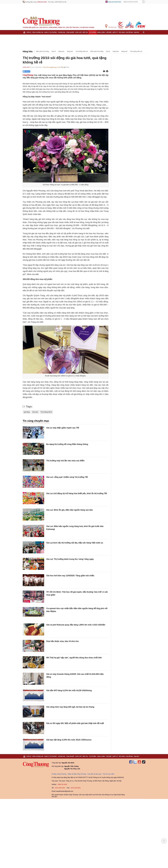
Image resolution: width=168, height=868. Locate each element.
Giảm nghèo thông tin (57, 27)
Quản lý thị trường (51, 32)
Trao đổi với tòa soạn (94, 774)
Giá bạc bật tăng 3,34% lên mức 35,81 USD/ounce (69, 740)
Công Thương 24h (38, 32)
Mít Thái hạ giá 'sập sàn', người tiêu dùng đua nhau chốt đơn (74, 658)
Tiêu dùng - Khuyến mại (126, 32)
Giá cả (54, 51)
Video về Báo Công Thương (77, 774)
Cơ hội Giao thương (87, 27)
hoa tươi (35, 412)
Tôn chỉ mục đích (108, 774)
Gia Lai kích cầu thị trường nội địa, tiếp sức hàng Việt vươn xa (75, 543)
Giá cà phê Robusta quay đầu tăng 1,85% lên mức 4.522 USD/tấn (76, 625)
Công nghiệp (70, 32)
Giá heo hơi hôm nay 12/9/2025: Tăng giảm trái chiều (70, 576)
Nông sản (70, 51)
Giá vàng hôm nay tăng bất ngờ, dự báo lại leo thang (70, 707)
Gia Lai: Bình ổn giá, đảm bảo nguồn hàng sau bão (70, 510)
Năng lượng (101, 32)
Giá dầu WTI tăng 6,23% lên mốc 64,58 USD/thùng (69, 690)
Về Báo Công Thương (59, 774)
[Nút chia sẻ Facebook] (39, 71)
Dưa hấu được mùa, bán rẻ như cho (63, 641)
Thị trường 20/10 (46, 412)
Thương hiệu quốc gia (31, 27)
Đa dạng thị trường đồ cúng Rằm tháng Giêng (67, 444)
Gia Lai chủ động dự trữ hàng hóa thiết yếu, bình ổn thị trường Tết (77, 493)
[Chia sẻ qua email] (104, 71)
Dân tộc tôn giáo (72, 27)
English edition (114, 2)
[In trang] (107, 71)
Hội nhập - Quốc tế (112, 32)
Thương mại (61, 32)
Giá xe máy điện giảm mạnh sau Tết (63, 428)
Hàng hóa (28, 51)
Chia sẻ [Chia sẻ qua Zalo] (26, 71)
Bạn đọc (137, 32)
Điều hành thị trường (43, 51)
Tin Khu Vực (111, 26)
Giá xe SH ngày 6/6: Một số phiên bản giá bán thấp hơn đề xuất (75, 723)
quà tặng (27, 412)
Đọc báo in (44, 27)
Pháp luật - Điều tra (82, 32)
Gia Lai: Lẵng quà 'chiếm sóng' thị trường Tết (67, 477)
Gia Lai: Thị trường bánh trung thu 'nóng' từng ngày (70, 559)
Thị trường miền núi (82, 51)
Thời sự (29, 32)
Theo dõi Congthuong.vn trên (52, 67)
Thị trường (93, 32)
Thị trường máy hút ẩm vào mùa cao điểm (65, 461)
